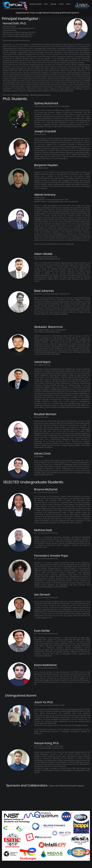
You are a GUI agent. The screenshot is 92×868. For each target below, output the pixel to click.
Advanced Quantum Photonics (40, 95)
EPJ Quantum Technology (20, 95)
